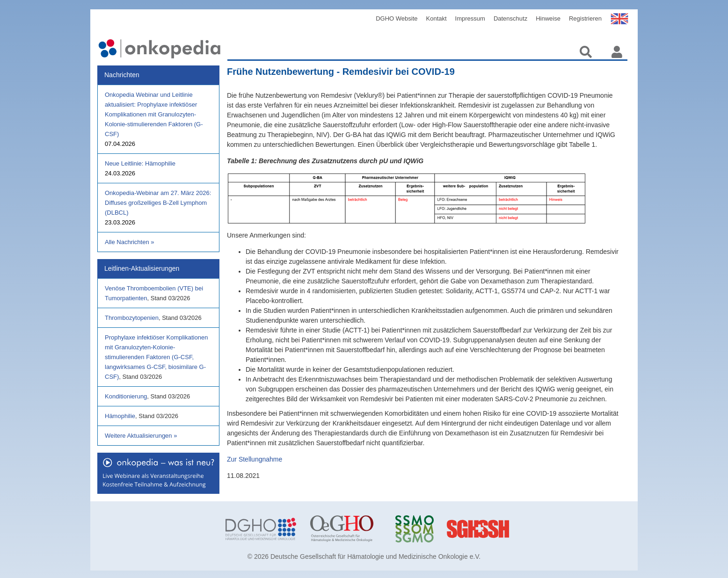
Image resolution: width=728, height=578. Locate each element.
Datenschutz (510, 18)
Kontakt (437, 18)
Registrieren (585, 18)
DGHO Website (397, 18)
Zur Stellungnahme (255, 459)
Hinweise (548, 18)
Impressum (470, 18)
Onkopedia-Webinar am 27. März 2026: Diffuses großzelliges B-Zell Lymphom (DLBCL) (158, 203)
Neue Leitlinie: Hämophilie (140, 163)
